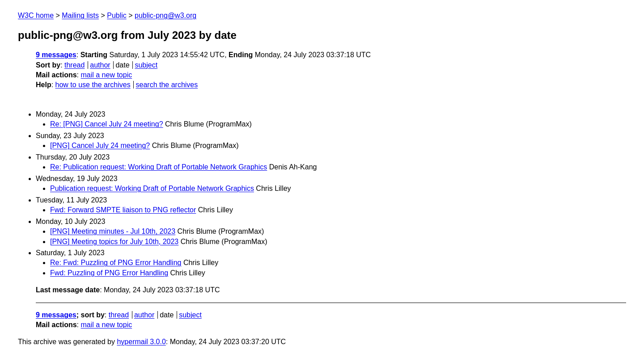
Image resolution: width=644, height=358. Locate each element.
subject (146, 65)
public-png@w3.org (165, 15)
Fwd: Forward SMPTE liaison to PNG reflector (123, 210)
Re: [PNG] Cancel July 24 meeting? (107, 124)
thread (74, 65)
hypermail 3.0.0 (141, 342)
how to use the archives (93, 85)
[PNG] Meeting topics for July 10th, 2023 (114, 242)
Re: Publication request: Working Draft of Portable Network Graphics (159, 167)
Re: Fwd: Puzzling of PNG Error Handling (116, 263)
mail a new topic (106, 75)
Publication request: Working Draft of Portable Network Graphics (152, 188)
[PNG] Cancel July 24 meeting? (100, 145)
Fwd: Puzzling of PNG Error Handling (109, 273)
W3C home (36, 15)
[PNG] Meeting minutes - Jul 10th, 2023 (113, 231)
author (100, 65)
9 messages (56, 55)
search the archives (167, 85)
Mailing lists (80, 15)
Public (117, 15)
